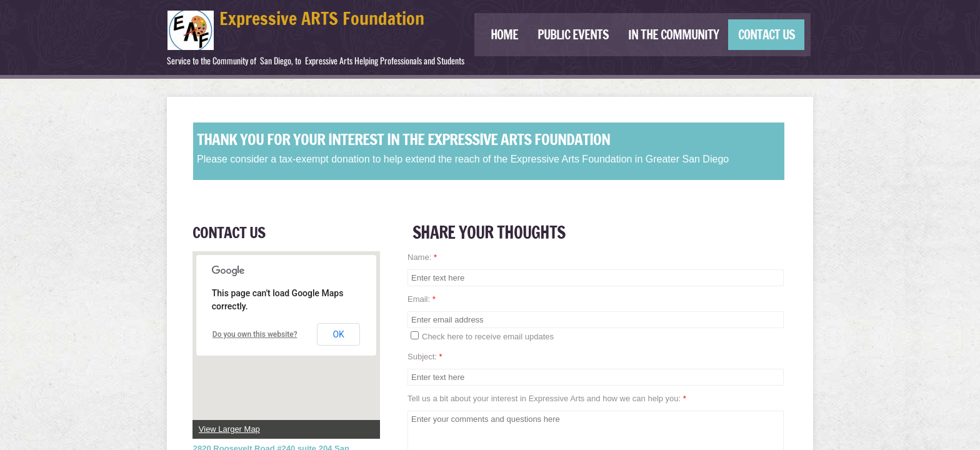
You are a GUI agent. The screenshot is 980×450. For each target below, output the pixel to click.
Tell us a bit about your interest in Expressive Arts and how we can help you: (547, 398)
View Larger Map (229, 429)
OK (338, 334)
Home (504, 35)
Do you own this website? (255, 334)
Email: (422, 299)
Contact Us (767, 35)
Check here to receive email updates (482, 336)
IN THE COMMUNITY (673, 35)
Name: (422, 257)
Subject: (425, 357)
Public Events (573, 35)
